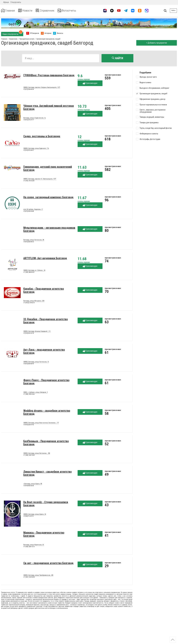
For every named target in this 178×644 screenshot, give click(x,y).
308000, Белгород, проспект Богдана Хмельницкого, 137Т (42, 88)
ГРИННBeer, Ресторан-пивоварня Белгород (49, 76)
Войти (173, 10)
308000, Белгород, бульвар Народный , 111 (37, 332)
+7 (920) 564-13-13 (29, 547)
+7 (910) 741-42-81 (29, 181)
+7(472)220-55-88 (29, 212)
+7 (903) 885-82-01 (29, 273)
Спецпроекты (16, 2)
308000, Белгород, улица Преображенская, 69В (38, 576)
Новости (28, 11)
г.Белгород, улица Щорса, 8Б (33, 484)
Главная (9, 11)
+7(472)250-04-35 (29, 242)
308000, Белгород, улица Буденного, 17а (36, 149)
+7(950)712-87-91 (29, 517)
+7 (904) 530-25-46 (29, 395)
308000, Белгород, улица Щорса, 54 (35, 515)
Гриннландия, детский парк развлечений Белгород (48, 169)
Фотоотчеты (73, 11)
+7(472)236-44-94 (29, 90)
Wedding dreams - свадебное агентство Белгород (47, 413)
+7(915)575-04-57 (29, 151)
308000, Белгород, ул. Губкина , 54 (34, 271)
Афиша (6, 2)
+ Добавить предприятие (156, 43)
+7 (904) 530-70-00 (29, 456)
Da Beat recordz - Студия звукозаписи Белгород (46, 504)
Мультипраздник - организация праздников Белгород (49, 230)
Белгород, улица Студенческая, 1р (34, 118)
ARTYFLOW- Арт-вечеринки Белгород (45, 259)
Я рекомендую (90, 84)
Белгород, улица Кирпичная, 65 (34, 545)
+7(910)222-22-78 (29, 334)
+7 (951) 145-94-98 (29, 578)
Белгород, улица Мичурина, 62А (34, 301)
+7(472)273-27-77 (29, 120)
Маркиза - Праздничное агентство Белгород (44, 535)
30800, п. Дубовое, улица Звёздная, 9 (35, 393)
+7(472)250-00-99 (29, 364)
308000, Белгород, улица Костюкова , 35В (37, 454)
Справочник (49, 11)
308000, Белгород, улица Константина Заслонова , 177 (41, 423)
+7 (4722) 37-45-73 (29, 303)
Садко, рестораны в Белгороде (42, 137)
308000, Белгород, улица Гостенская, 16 (36, 362)
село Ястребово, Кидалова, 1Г (33, 210)
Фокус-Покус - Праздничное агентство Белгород (46, 382)
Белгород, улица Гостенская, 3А (34, 240)
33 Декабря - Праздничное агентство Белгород (46, 321)
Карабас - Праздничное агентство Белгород (44, 291)
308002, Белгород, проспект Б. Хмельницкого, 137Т (40, 179)
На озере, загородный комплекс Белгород (48, 198)
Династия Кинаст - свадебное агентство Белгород (47, 474)
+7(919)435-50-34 (29, 486)
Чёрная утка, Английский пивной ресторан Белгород (49, 108)
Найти (117, 58)
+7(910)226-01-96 (29, 425)
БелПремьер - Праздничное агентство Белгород (46, 443)
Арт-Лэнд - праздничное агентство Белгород (44, 352)
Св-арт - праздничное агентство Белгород (48, 564)
